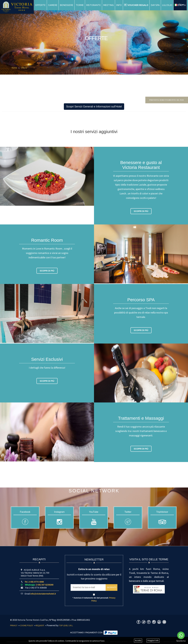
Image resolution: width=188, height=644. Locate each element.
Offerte (40, 5)
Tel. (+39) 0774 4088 (34, 582)
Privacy (14, 625)
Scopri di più (141, 211)
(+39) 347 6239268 (45, 585)
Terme (80, 5)
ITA (178, 5)
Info (119, 5)
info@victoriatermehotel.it (43, 594)
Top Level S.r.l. (66, 625)
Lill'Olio (167, 5)
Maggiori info (153, 641)
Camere (53, 5)
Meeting (108, 5)
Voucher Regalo (136, 5)
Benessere (67, 5)
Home (14, 68)
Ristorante (93, 5)
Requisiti (40, 625)
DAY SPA (155, 5)
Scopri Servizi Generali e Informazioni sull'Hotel (94, 107)
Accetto (138, 641)
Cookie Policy (27, 625)
